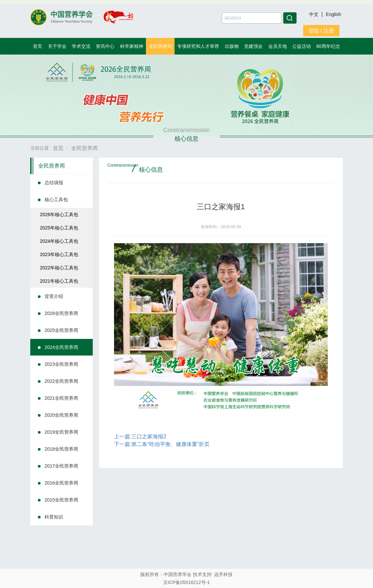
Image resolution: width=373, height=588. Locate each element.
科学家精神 (132, 46)
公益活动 (302, 46)
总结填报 (54, 183)
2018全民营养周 (61, 449)
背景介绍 (54, 296)
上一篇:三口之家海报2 (140, 437)
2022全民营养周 (61, 381)
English (333, 14)
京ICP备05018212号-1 (186, 582)
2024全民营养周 (61, 347)
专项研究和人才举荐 (198, 46)
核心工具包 (56, 200)
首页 (38, 46)
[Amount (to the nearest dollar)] (252, 18)
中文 (314, 14)
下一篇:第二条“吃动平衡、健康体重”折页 (162, 444)
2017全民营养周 (61, 466)
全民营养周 (160, 46)
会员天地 (278, 46)
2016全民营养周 (61, 483)
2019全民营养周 (61, 432)
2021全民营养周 (61, 398)
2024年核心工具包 (59, 241)
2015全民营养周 (61, 500)
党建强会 (253, 46)
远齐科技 (223, 574)
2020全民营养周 (61, 415)
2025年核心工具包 (59, 228)
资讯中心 (105, 46)
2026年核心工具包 (59, 215)
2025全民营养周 (61, 330)
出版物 (232, 46)
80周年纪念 (328, 46)
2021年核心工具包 (59, 281)
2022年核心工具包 (59, 268)
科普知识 (54, 517)
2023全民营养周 (61, 364)
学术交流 (81, 46)
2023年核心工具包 (59, 254)
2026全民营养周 (61, 313)
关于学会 (57, 46)
